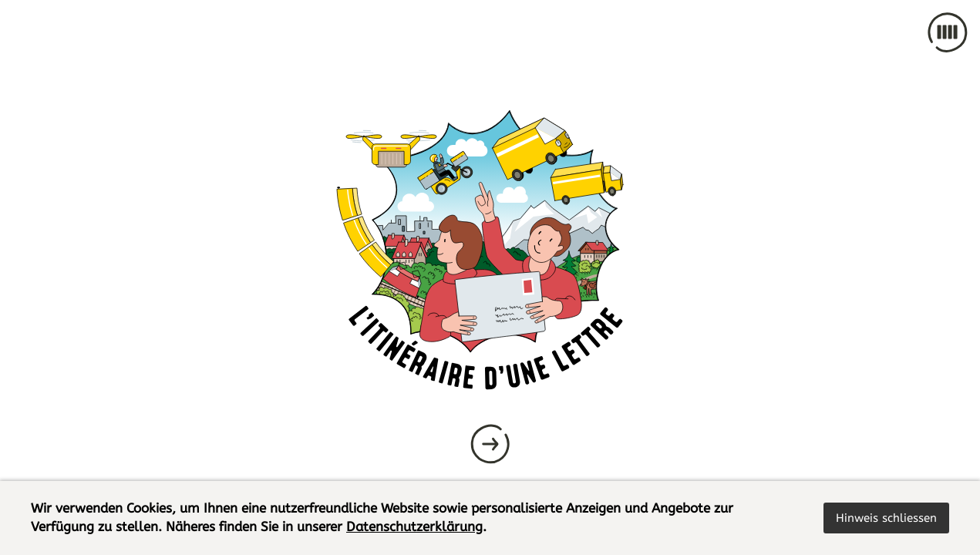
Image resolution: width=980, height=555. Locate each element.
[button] (886, 518)
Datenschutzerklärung (414, 526)
